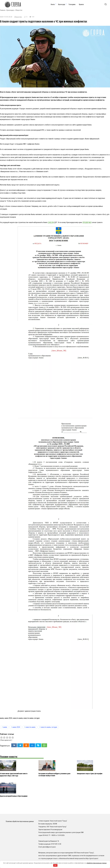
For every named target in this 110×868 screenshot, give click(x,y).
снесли (51, 222)
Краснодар (62, 4)
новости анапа (18, 718)
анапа (2, 718)
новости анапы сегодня (31, 718)
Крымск (81, 4)
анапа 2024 (8, 718)
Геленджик (72, 4)
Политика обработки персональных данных (20, 821)
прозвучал (87, 222)
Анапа (53, 4)
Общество (19, 10)
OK (55, 865)
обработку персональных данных (97, 863)
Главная (3, 10)
